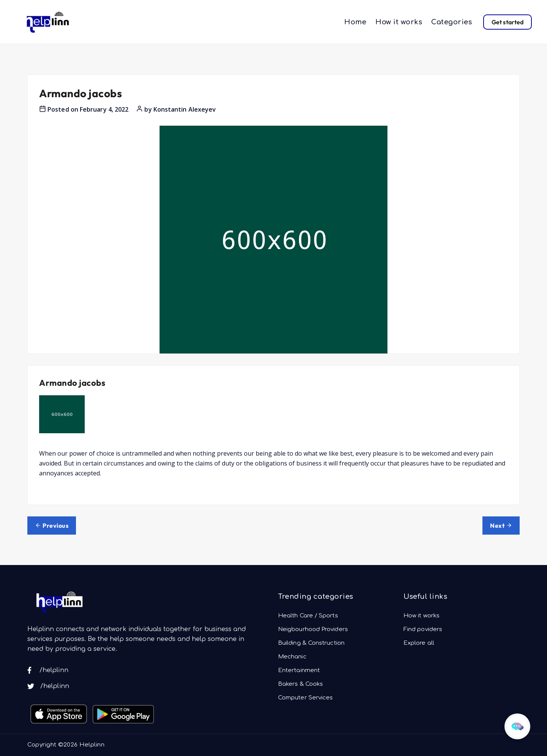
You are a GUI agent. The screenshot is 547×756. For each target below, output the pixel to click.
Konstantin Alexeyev (185, 109)
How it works (399, 22)
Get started (507, 22)
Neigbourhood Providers (313, 629)
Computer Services (305, 698)
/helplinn (48, 670)
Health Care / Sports (308, 616)
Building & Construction (311, 643)
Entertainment (299, 670)
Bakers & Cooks (300, 684)
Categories (451, 22)
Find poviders (423, 629)
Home (355, 22)
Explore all (419, 643)
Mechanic (292, 657)
